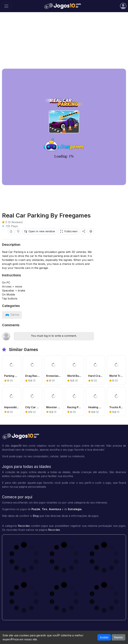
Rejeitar (118, 637)
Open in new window (40, 231)
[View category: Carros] (12, 315)
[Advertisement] (64, 40)
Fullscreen (69, 231)
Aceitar (104, 637)
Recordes (24, 526)
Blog (36, 516)
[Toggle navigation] (6, 6)
